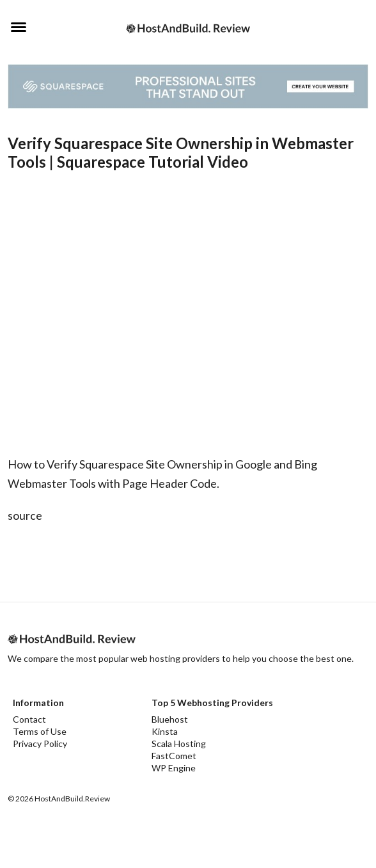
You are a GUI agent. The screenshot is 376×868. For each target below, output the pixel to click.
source (25, 515)
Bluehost (170, 719)
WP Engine (174, 768)
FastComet (174, 756)
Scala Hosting (179, 743)
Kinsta (165, 731)
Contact (29, 719)
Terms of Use (40, 731)
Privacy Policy (40, 743)
